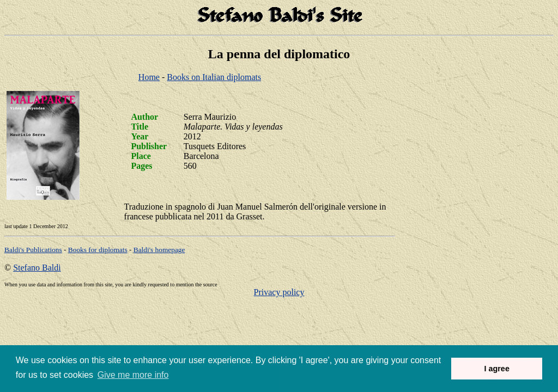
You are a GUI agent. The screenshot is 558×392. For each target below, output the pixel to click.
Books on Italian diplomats (214, 77)
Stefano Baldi (37, 268)
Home (149, 77)
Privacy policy (279, 292)
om (159, 250)
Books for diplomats (98, 250)
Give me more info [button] (133, 375)
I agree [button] (496, 369)
